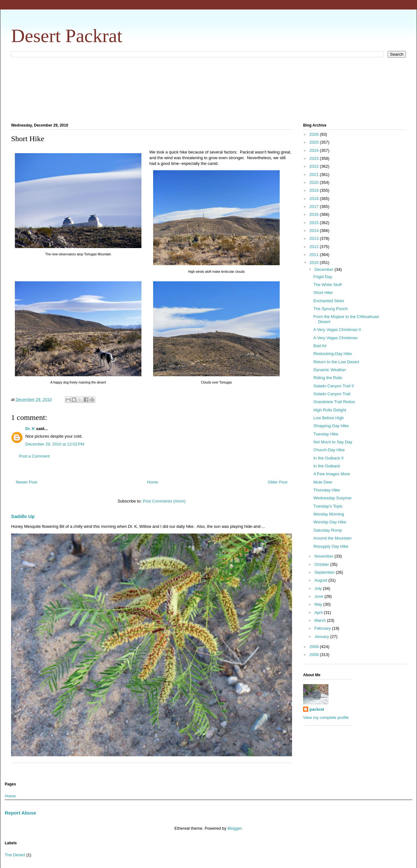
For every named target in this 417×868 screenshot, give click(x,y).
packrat (317, 709)
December (325, 269)
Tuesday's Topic (328, 506)
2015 (315, 223)
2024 (315, 150)
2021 (315, 175)
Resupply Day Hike (331, 546)
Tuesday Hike (326, 434)
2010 (315, 262)
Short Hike (323, 293)
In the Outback (327, 466)
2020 (315, 182)
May (319, 604)
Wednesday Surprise (332, 498)
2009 (315, 647)
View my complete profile (326, 718)
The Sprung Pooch (330, 309)
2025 (315, 142)
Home (153, 482)
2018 (315, 199)
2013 (315, 238)
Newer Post (26, 482)
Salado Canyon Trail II (333, 386)
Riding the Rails (328, 378)
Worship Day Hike (330, 522)
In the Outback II (328, 458)
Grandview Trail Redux (334, 402)
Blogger (234, 828)
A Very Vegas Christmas (335, 338)
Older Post (278, 482)
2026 (315, 134)
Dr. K (30, 429)
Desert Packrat (67, 36)
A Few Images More (332, 474)
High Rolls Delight (330, 410)
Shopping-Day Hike (331, 426)
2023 (315, 158)
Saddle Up (23, 516)
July (319, 588)
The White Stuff (327, 285)
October (322, 564)
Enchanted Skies (329, 301)
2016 (315, 214)
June (320, 596)
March (321, 620)
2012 (315, 247)
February (323, 628)
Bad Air (320, 346)
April (319, 612)
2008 (315, 655)
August (321, 580)
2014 (315, 231)
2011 (315, 255)
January (322, 637)
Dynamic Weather (330, 370)
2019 (315, 190)
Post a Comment (34, 456)
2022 (315, 166)
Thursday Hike (327, 490)
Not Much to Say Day (333, 442)
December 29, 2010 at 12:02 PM (55, 444)
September (325, 572)
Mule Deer (323, 482)
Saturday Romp (327, 530)
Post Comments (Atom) (164, 501)
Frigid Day (323, 277)
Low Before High (328, 418)
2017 (315, 206)
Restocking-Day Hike (332, 354)
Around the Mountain (332, 538)
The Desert (15, 855)
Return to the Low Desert (336, 362)
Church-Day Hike (329, 450)
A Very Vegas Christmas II (337, 330)
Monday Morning (329, 514)
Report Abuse (20, 813)
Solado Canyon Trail (332, 394)
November (325, 556)
